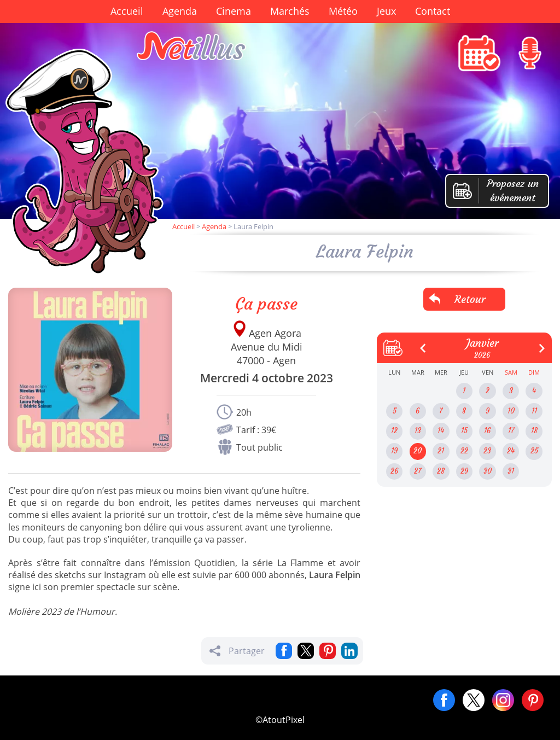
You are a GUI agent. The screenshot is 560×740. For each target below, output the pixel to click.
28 (441, 471)
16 (487, 431)
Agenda (180, 11)
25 (534, 451)
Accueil (127, 11)
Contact (433, 11)
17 (511, 431)
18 (534, 431)
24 (511, 451)
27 (418, 471)
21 (441, 451)
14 (441, 431)
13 (418, 431)
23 (487, 451)
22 (464, 451)
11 (534, 411)
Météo (343, 11)
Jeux (386, 11)
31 (511, 471)
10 (511, 411)
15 (464, 431)
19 (394, 451)
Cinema (234, 11)
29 (464, 471)
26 (394, 471)
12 (394, 431)
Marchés (290, 11)
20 (418, 451)
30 (488, 471)
